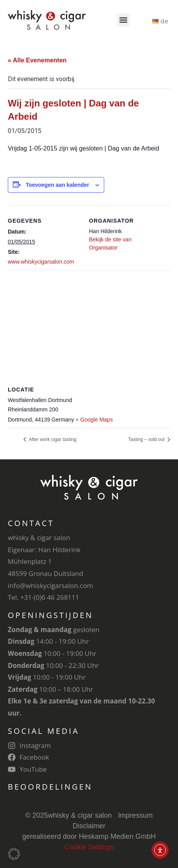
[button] (123, 20)
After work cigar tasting (52, 439)
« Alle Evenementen (37, 60)
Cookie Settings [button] (89, 847)
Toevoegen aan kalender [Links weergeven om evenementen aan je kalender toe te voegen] (57, 185)
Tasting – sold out (147, 439)
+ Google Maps (94, 420)
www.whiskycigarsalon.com (41, 262)
